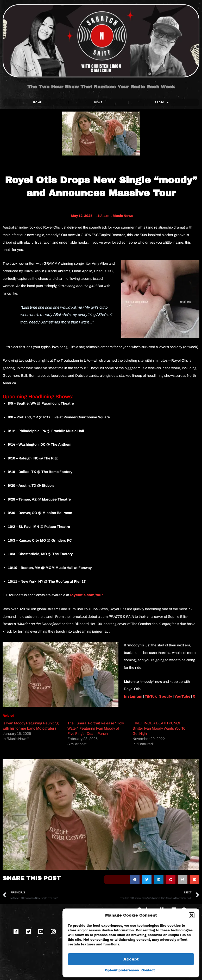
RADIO (162, 102)
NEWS (98, 102)
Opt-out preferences (122, 970)
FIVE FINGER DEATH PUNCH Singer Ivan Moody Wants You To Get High (159, 728)
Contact (148, 970)
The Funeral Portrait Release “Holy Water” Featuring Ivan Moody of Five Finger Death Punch (96, 728)
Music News (123, 216)
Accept (131, 959)
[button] (192, 915)
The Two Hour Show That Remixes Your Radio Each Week (101, 87)
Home (37, 102)
